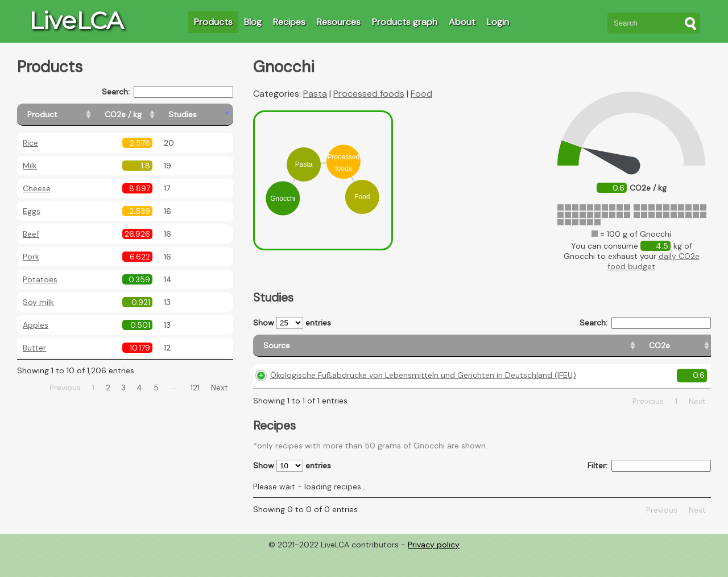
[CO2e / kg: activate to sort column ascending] (152, 115)
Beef (31, 234)
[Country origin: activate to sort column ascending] (544, 351)
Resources (339, 22)
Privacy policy (434, 568)
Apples (36, 325)
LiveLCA (76, 20)
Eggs (32, 211)
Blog (253, 22)
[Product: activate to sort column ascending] (69, 115)
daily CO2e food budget (653, 261)
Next (220, 388)
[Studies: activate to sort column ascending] (208, 115)
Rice (30, 143)
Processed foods (369, 94)
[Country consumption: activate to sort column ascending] (621, 351)
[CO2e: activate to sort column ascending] (491, 351)
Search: (167, 92)
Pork (31, 257)
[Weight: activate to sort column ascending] (689, 351)
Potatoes (40, 279)
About (462, 22)
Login (498, 22)
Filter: (649, 490)
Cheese (37, 188)
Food (421, 94)
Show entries (292, 323)
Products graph (405, 22)
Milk (30, 166)
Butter (34, 348)
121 (195, 388)
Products (213, 22)
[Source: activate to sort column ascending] (362, 351)
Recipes (289, 22)
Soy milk (38, 302)
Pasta (315, 94)
